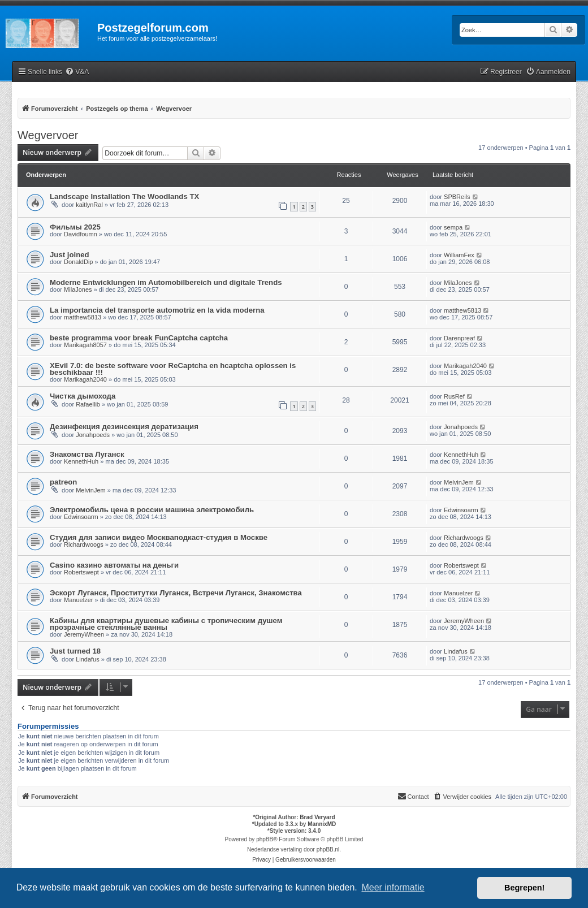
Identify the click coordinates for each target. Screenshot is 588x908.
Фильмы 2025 (75, 227)
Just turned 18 (75, 651)
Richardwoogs (84, 544)
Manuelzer (78, 600)
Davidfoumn (81, 234)
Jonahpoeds (93, 435)
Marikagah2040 (85, 379)
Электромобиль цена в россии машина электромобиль (152, 510)
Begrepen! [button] (524, 888)
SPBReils (457, 197)
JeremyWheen (84, 634)
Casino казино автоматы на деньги (114, 565)
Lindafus (88, 659)
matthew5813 (83, 317)
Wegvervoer (48, 135)
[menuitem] (77, 72)
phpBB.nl (328, 849)
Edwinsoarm (81, 517)
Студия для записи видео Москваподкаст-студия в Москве (159, 537)
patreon (63, 482)
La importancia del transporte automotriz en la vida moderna (157, 310)
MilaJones (78, 289)
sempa (453, 227)
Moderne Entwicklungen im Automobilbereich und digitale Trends (166, 282)
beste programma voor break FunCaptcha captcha (139, 338)
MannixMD (322, 824)
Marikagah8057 (85, 345)
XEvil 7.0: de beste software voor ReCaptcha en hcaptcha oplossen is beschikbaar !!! (173, 369)
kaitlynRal (89, 205)
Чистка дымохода (83, 396)
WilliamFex (459, 255)
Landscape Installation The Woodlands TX (124, 196)
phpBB (265, 839)
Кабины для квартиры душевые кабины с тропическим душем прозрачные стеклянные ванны (166, 624)
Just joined (70, 255)
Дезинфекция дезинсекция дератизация (124, 427)
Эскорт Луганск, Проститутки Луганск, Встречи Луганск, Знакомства (176, 593)
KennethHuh (81, 461)
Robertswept (81, 572)
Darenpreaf (459, 338)
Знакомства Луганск (87, 454)
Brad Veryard (317, 817)
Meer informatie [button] (393, 887)
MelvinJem (91, 490)
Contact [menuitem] (413, 796)
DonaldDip (78, 262)
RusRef (454, 396)
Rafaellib (88, 404)
